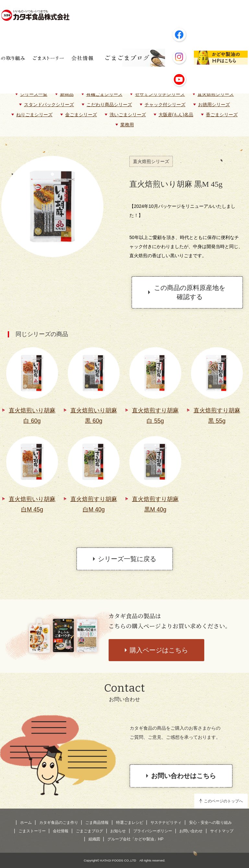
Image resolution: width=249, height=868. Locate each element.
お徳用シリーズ (214, 105)
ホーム (26, 823)
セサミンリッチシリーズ (160, 94)
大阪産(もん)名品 (176, 115)
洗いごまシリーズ (128, 115)
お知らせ (118, 831)
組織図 (94, 839)
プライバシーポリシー (153, 831)
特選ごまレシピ (130, 823)
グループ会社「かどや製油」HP (135, 839)
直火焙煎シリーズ (216, 94)
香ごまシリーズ (222, 115)
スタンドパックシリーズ (49, 105)
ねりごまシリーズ (34, 115)
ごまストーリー (32, 831)
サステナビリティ (166, 823)
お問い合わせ (191, 831)
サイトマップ (222, 831)
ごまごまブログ (89, 831)
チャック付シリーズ (165, 105)
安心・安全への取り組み (210, 823)
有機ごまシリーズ (104, 94)
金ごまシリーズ (81, 115)
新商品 (67, 94)
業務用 (127, 125)
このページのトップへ (223, 801)
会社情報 (61, 831)
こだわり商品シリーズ (109, 105)
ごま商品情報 (97, 823)
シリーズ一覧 (34, 94)
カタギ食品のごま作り (59, 823)
